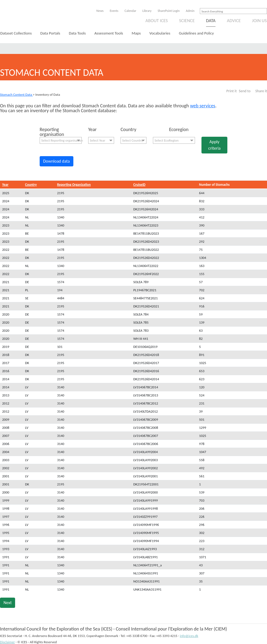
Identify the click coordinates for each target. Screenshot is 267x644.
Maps (136, 33)
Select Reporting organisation (61, 140)
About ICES (157, 21)
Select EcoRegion (167, 140)
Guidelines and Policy (196, 33)
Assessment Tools (109, 33)
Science (187, 21)
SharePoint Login (169, 11)
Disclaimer (7, 642)
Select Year (97, 140)
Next (8, 603)
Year (5, 185)
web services (203, 106)
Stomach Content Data (16, 95)
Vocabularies (160, 33)
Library (147, 11)
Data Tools (77, 33)
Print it (231, 91)
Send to (245, 91)
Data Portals (50, 33)
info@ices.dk (189, 636)
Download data (57, 161)
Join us (260, 21)
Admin (190, 11)
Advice (234, 21)
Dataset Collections (16, 33)
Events (114, 11)
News (100, 11)
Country (31, 185)
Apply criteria (214, 145)
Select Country (133, 140)
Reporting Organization (74, 185)
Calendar (130, 11)
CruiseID (139, 185)
